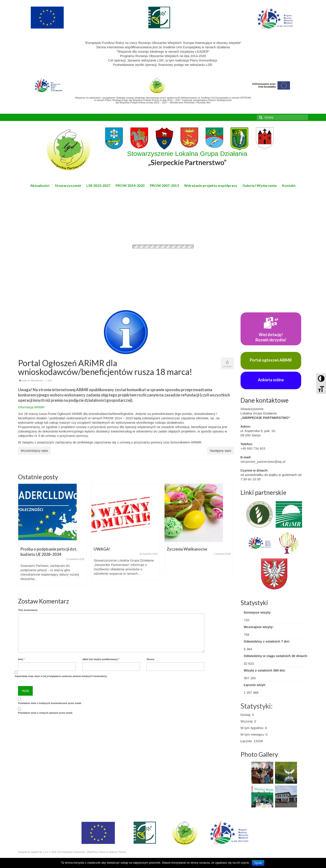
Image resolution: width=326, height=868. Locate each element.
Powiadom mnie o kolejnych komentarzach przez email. (50, 703)
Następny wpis (221, 451)
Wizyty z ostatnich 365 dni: (265, 670)
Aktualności (40, 185)
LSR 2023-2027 (98, 185)
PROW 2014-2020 (130, 185)
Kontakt (289, 185)
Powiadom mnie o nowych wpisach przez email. (45, 713)
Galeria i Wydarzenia (260, 185)
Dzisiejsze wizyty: (258, 612)
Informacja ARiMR (31, 407)
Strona (150, 659)
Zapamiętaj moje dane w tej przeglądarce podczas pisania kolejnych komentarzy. (61, 676)
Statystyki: (257, 706)
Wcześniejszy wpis (34, 451)
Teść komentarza (28, 610)
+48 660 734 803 (253, 448)
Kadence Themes (117, 852)
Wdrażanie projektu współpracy (211, 185)
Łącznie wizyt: (255, 685)
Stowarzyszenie (68, 185)
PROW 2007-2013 (164, 185)
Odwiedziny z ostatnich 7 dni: (267, 641)
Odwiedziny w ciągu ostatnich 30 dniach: (276, 656)
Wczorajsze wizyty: (259, 627)
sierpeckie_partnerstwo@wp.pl (263, 462)
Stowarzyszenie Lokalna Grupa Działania (187, 158)
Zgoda (258, 863)
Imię (21, 659)
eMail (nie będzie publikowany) (101, 659)
